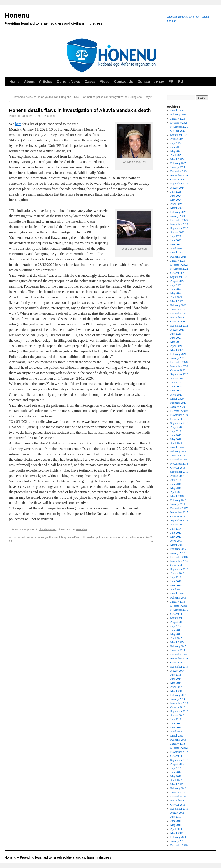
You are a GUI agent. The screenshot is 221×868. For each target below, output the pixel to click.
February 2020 (178, 403)
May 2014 (176, 683)
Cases (90, 82)
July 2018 (176, 480)
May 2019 (176, 439)
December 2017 (179, 508)
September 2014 (179, 667)
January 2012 (178, 792)
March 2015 (177, 642)
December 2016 (179, 557)
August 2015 (177, 622)
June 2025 (176, 147)
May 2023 (176, 244)
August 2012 (177, 764)
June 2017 (176, 533)
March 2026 (177, 111)
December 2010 (179, 845)
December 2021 (179, 313)
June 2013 (176, 723)
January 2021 (178, 358)
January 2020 (178, 407)
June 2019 (176, 435)
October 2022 (178, 273)
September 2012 (179, 760)
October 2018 (178, 468)
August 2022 (177, 281)
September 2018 (179, 472)
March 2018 (177, 496)
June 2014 (176, 679)
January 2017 (178, 553)
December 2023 (179, 220)
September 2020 (179, 374)
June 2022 (176, 289)
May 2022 (176, 293)
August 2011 (177, 813)
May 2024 (176, 200)
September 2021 (179, 326)
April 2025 (176, 155)
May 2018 (176, 488)
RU (181, 82)
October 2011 (178, 805)
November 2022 (179, 269)
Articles (46, 82)
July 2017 (176, 529)
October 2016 (178, 565)
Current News (68, 82)
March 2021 (177, 350)
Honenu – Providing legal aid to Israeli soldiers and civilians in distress (58, 857)
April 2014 (176, 687)
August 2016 (177, 573)
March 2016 (177, 594)
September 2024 (179, 184)
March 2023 (177, 253)
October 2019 (178, 419)
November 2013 (179, 703)
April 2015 (176, 638)
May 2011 (176, 825)
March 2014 (177, 691)
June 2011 (176, 821)
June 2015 (176, 630)
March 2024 (177, 208)
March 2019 (177, 447)
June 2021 (176, 338)
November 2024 (179, 175)
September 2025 (179, 135)
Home (14, 82)
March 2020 (177, 399)
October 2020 (178, 370)
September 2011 (179, 809)
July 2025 (176, 143)
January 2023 (178, 261)
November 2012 (179, 752)
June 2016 (176, 581)
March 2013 (177, 736)
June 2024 (176, 196)
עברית (159, 82)
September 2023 (179, 228)
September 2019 (179, 423)
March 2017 (177, 545)
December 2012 (179, 748)
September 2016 (179, 569)
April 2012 (176, 780)
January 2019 (178, 456)
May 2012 (176, 776)
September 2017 (179, 520)
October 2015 (178, 614)
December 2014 (179, 654)
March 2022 (177, 301)
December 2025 (179, 123)
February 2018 (178, 500)
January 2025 (178, 167)
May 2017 (176, 537)
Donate (144, 82)
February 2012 (178, 788)
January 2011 (178, 841)
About (29, 82)
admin (51, 116)
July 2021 (176, 334)
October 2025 (178, 131)
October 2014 (178, 663)
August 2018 (177, 476)
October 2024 (178, 180)
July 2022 (176, 285)
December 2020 (179, 362)
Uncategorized (48, 529)
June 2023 (176, 240)
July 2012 (176, 768)
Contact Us (124, 82)
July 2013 (176, 719)
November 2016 (179, 561)
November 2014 (179, 658)
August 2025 (177, 139)
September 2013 (179, 711)
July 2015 (176, 626)
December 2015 (179, 606)
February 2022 (178, 305)
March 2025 (177, 159)
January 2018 (178, 504)
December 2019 (179, 411)
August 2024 (177, 188)
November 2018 (179, 464)
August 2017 (177, 525)
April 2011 (176, 829)
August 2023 (177, 232)
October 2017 (178, 516)
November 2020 (179, 366)
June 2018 (176, 484)
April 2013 (176, 732)
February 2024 (178, 212)
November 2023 (179, 224)
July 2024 (176, 192)
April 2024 (176, 204)
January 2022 (178, 309)
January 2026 (178, 119)
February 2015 (178, 646)
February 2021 (178, 354)
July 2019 (176, 431)
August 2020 (177, 378)
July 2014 (176, 675)
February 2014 (178, 695)
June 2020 (176, 387)
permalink (81, 529)
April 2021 (176, 346)
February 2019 (178, 451)
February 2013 (178, 740)
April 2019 (176, 443)
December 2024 (179, 171)
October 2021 (178, 322)
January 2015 (178, 650)
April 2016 (176, 589)
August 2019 (177, 427)
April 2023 (176, 249)
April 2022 (176, 297)
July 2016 (176, 577)
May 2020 (176, 391)
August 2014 (177, 671)
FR (171, 82)
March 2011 (177, 833)
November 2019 (179, 415)
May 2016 (176, 585)
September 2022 (179, 277)
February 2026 (178, 115)
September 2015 (179, 618)
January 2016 (178, 602)
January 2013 (178, 744)
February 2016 (178, 598)
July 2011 (176, 817)
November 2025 (179, 127)
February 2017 (178, 549)
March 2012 (177, 784)
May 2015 (176, 634)
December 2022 (179, 265)
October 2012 (178, 756)
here (18, 124)
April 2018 (176, 492)
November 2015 (179, 610)
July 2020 (176, 382)
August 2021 (177, 330)
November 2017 (179, 512)
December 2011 (179, 797)
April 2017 (176, 541)
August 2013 (177, 715)
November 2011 (179, 801)
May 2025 (176, 151)
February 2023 (178, 257)
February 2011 (178, 837)
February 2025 (178, 163)
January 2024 (178, 216)
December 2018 (179, 460)
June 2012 (176, 772)
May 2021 (176, 342)
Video (105, 82)
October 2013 (178, 707)
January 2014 (178, 699)
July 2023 (176, 236)
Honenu (83, 20)
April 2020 (176, 395)
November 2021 (179, 318)
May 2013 (176, 728)
